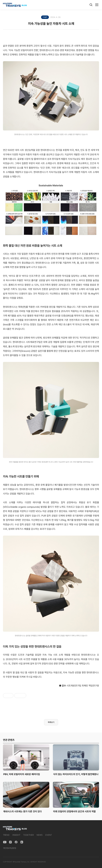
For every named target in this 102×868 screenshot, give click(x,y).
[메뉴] (97, 5)
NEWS (40, 835)
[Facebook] (16, 842)
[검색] (91, 5)
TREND (6, 835)
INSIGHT (16, 835)
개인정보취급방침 (10, 848)
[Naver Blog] (22, 842)
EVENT (49, 835)
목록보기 (51, 722)
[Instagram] (10, 842)
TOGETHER (28, 835)
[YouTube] (5, 842)
